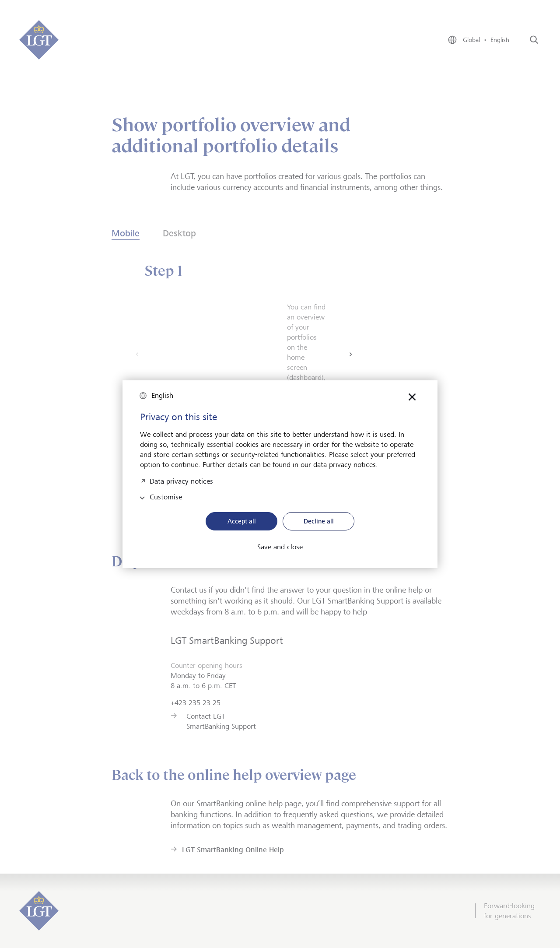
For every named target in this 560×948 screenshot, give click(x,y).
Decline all (319, 521)
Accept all (242, 521)
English (162, 395)
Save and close (280, 547)
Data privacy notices (181, 480)
